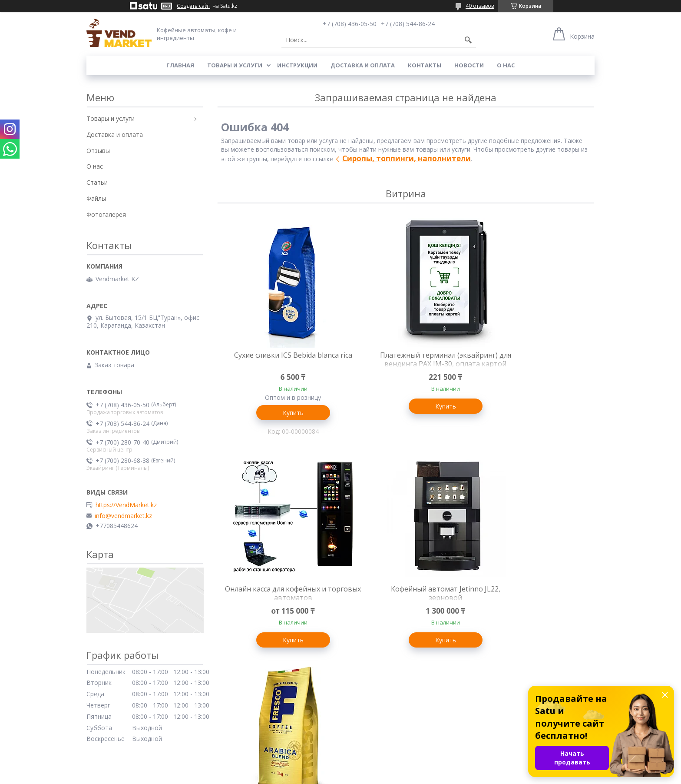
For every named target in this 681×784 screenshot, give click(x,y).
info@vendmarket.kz (123, 516)
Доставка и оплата (363, 65)
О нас (506, 65)
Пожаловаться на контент (362, 776)
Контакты (425, 65)
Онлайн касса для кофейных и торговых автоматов (531, 359)
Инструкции (297, 65)
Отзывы (98, 151)
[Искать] (468, 40)
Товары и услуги (235, 65)
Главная (180, 65)
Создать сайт (193, 6)
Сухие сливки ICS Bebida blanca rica (279, 359)
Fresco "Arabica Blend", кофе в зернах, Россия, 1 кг (405, 596)
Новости (469, 65)
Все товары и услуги (402, 696)
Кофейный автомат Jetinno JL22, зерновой (280, 596)
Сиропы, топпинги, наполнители (407, 158)
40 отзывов (480, 6)
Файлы (96, 198)
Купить (280, 413)
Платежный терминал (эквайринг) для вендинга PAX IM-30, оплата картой (406, 364)
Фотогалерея (106, 214)
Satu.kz (380, 768)
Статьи (97, 182)
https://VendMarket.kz (126, 505)
